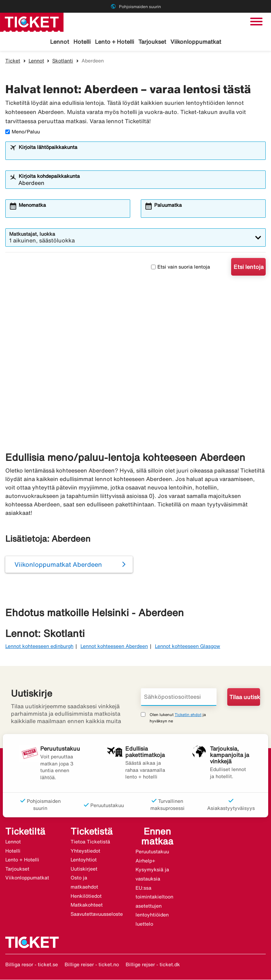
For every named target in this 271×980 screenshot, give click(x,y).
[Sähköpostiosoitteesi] (179, 697)
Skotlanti (63, 61)
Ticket (13, 61)
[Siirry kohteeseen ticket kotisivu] (32, 22)
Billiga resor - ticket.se (32, 965)
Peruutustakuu (152, 852)
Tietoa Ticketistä (90, 842)
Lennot (60, 42)
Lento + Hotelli (115, 42)
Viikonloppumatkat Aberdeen (58, 565)
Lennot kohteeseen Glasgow (188, 647)
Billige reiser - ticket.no (92, 965)
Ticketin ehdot (188, 715)
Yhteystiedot (85, 851)
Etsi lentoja (249, 267)
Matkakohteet (87, 906)
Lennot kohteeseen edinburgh (39, 647)
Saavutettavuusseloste (97, 914)
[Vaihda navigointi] (256, 22)
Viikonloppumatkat (196, 42)
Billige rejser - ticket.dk (153, 965)
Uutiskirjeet (84, 869)
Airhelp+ (145, 861)
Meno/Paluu (23, 132)
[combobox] (140, 155)
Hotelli (82, 42)
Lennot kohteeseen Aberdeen (114, 647)
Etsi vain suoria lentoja (180, 267)
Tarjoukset (152, 42)
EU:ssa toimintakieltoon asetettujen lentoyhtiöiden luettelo (154, 906)
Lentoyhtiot (84, 860)
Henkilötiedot (86, 896)
